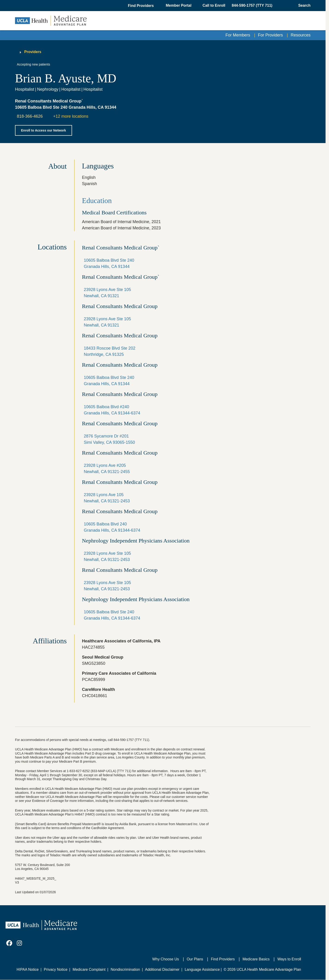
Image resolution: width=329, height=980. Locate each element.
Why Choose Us (166, 959)
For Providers (270, 35)
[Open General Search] (303, 6)
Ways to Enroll (289, 959)
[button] (141, 6)
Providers (33, 52)
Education (97, 201)
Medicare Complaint (89, 970)
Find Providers (223, 959)
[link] (9, 943)
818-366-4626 (30, 116)
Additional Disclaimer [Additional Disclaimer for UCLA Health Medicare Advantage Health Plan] (162, 970)
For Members (238, 35)
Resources (301, 35)
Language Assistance (202, 970)
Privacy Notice (56, 970)
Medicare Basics (256, 959)
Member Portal (179, 5)
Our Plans (195, 959)
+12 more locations (71, 116)
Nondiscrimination (125, 970)
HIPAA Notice (28, 970)
